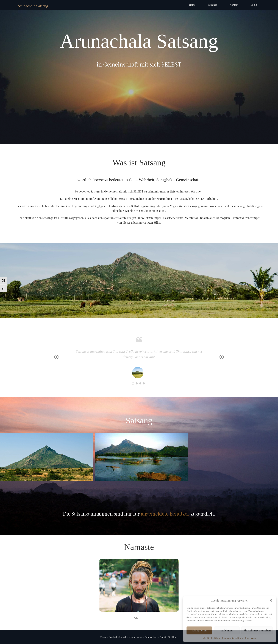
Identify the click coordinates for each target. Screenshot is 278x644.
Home (192, 5)
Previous (56, 360)
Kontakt (234, 5)
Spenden (124, 637)
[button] (271, 600)
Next (222, 360)
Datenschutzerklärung (233, 638)
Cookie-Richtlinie (212, 638)
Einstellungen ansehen (257, 630)
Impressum (250, 638)
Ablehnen (227, 630)
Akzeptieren (199, 630)
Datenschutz (151, 637)
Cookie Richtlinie (168, 637)
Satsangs (212, 5)
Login (254, 5)
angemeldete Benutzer (165, 514)
